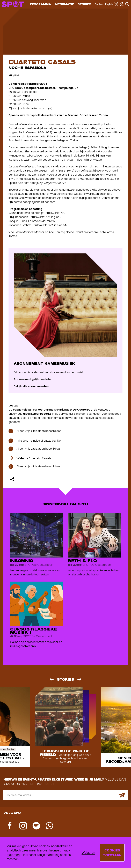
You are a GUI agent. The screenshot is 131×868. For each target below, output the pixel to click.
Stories (84, 4)
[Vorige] (51, 679)
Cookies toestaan (112, 853)
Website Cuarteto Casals (34, 458)
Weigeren (88, 853)
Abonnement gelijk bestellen (33, 379)
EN (17, 75)
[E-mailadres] (65, 795)
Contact (99, 4)
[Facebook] (10, 826)
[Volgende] (80, 679)
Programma (40, 4)
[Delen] (12, 479)
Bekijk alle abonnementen (31, 386)
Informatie (64, 4)
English (109, 4)
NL (11, 75)
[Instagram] (23, 826)
